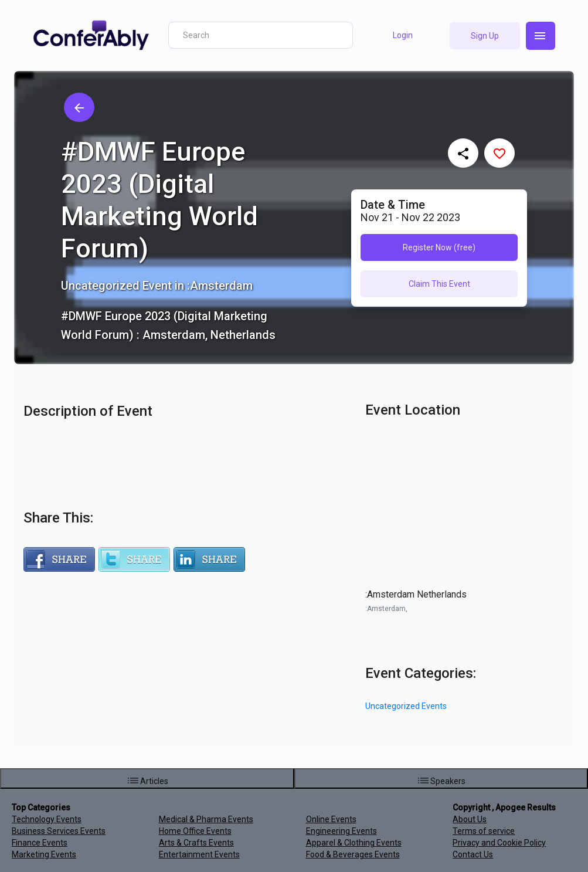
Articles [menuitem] (147, 781)
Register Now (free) (439, 247)
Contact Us (473, 854)
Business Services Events (59, 831)
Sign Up (485, 36)
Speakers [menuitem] (441, 781)
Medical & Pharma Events (206, 819)
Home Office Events (195, 831)
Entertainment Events (199, 854)
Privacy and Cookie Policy (499, 843)
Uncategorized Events (406, 706)
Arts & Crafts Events (196, 843)
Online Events (331, 819)
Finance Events (40, 843)
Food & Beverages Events (353, 854)
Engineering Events (341, 831)
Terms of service (484, 831)
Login (403, 35)
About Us (470, 819)
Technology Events (47, 819)
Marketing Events (44, 854)
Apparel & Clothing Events (354, 843)
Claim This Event (439, 284)
